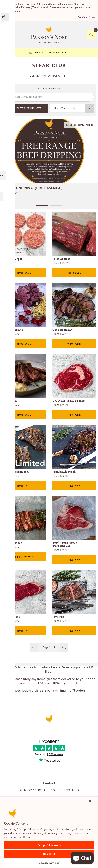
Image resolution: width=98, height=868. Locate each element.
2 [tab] (56, 206)
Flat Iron (58, 617)
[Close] (90, 801)
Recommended (65, 108)
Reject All (49, 854)
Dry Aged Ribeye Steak (69, 401)
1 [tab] (42, 206)
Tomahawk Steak (64, 472)
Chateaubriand (13, 330)
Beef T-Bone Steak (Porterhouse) (65, 544)
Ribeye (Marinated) (16, 472)
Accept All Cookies (49, 845)
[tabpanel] (49, 160)
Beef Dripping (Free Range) (33, 188)
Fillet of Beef (61, 259)
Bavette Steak (13, 543)
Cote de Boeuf (62, 330)
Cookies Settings (49, 863)
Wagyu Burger (13, 259)
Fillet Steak (11, 401)
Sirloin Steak (12, 617)
